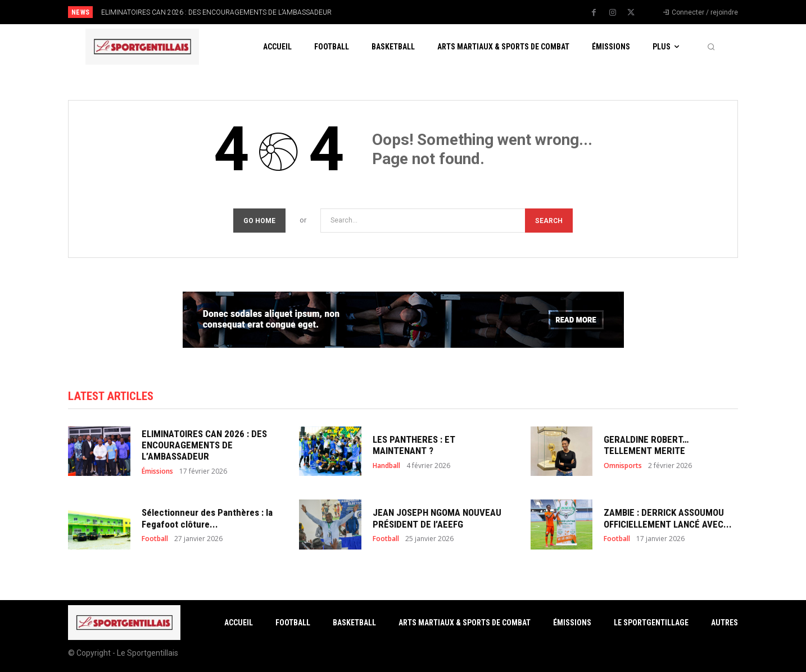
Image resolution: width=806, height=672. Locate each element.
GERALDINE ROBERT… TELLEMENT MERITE (646, 445)
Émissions (157, 471)
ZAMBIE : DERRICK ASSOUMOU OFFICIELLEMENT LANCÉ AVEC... (668, 518)
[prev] (422, 12)
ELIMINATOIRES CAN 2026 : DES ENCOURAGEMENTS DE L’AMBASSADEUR (216, 12)
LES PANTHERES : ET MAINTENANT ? (414, 445)
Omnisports (623, 466)
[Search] (549, 221)
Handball (386, 466)
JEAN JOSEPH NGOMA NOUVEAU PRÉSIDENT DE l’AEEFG (437, 518)
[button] (711, 47)
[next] (440, 12)
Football (155, 539)
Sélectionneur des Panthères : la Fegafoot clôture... (207, 518)
